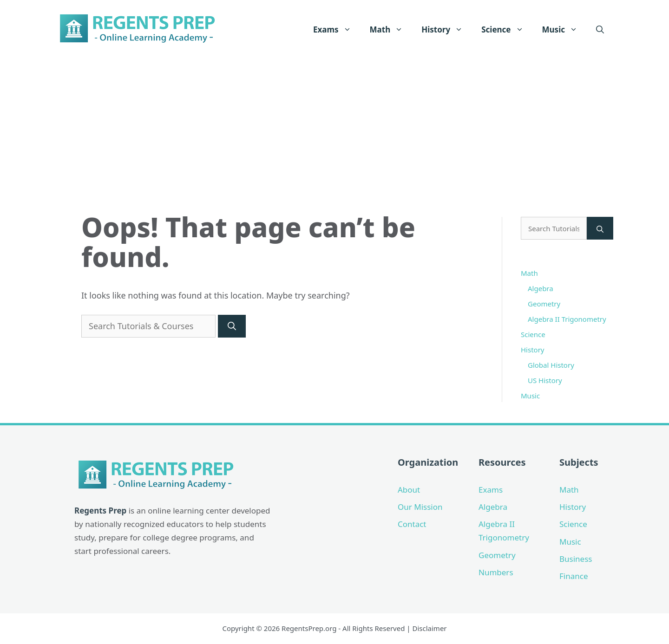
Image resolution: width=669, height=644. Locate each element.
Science (507, 30)
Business (576, 559)
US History (545, 380)
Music (564, 30)
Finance (574, 576)
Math (391, 30)
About (409, 490)
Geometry (544, 304)
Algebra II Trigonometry (567, 319)
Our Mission (420, 507)
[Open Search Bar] (600, 30)
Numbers (496, 572)
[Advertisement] (334, 129)
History (447, 30)
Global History (551, 365)
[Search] (232, 326)
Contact (412, 524)
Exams (337, 30)
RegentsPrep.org (309, 628)
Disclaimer (430, 628)
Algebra (541, 288)
